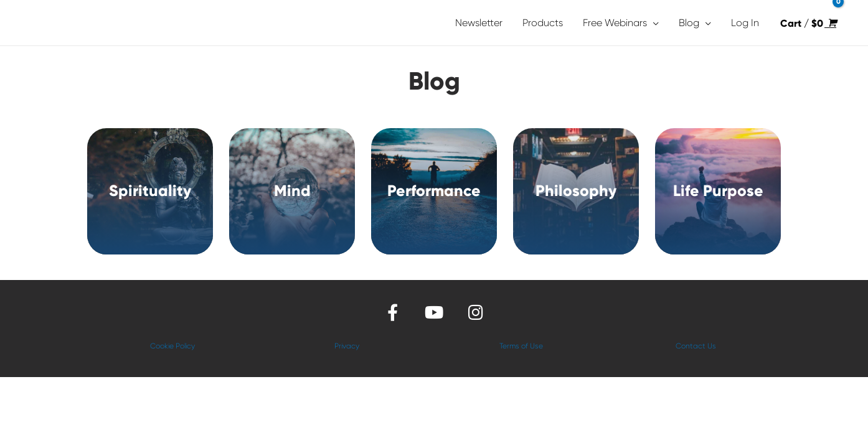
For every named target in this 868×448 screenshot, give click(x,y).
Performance (434, 191)
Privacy (347, 346)
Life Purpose (718, 191)
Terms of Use (521, 346)
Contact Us (696, 346)
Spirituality (150, 191)
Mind (292, 191)
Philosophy (576, 191)
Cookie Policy (172, 346)
